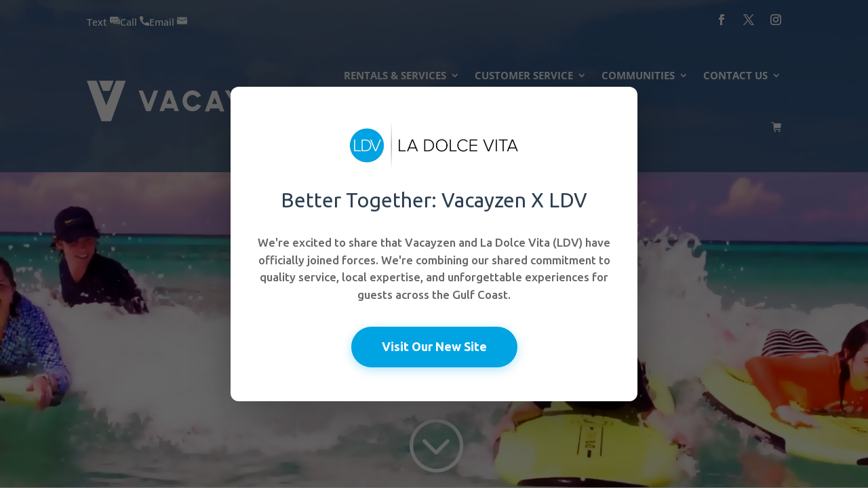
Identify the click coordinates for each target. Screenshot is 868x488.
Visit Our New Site (434, 346)
